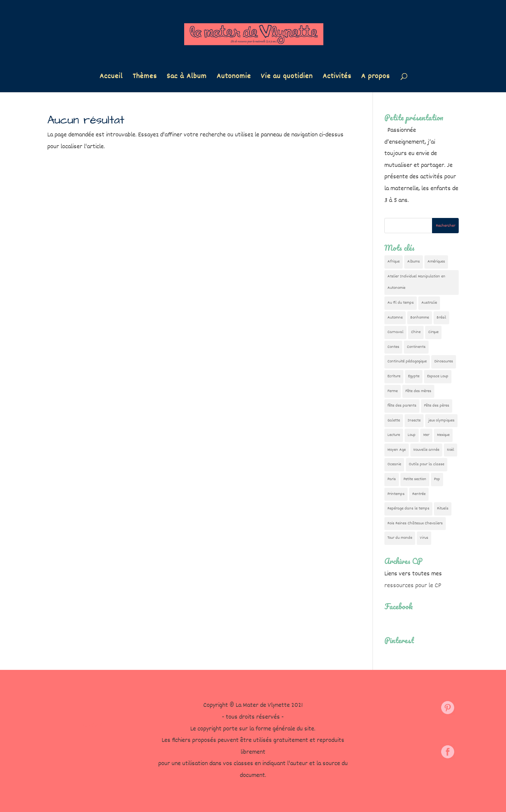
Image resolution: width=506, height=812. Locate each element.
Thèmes (145, 78)
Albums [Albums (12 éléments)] (414, 262)
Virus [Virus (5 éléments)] (424, 538)
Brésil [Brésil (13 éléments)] (441, 318)
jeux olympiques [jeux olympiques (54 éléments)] (441, 420)
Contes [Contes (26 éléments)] (393, 347)
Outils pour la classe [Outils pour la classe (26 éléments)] (426, 464)
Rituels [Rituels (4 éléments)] (443, 509)
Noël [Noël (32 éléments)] (451, 450)
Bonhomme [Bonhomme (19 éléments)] (420, 318)
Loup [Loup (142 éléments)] (412, 435)
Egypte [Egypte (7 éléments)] (414, 376)
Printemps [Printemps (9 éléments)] (396, 494)
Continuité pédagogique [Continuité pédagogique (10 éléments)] (407, 361)
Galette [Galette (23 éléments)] (394, 420)
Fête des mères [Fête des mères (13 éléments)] (418, 391)
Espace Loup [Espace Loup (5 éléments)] (438, 376)
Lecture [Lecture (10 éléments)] (394, 435)
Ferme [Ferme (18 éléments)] (393, 391)
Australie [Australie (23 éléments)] (429, 303)
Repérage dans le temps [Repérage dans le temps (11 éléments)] (408, 509)
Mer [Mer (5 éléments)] (426, 435)
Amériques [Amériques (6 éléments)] (436, 262)
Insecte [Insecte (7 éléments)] (414, 420)
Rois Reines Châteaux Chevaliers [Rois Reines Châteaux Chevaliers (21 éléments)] (415, 523)
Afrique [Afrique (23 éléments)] (394, 262)
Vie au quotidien (287, 78)
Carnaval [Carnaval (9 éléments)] (395, 332)
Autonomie (234, 78)
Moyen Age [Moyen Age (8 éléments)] (397, 450)
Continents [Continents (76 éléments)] (416, 347)
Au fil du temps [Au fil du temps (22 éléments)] (401, 303)
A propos (375, 78)
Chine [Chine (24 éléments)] (416, 332)
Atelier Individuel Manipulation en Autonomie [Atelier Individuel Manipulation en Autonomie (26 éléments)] (416, 282)
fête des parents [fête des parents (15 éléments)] (402, 406)
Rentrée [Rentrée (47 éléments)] (419, 494)
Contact (93, 726)
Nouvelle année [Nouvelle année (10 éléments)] (426, 450)
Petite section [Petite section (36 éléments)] (415, 479)
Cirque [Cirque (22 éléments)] (433, 332)
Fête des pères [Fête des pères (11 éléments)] (437, 406)
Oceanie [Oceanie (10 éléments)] (394, 464)
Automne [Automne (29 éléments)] (395, 318)
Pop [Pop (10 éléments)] (437, 479)
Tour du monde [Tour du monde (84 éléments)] (400, 538)
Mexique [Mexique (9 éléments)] (443, 435)
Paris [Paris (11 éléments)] (392, 479)
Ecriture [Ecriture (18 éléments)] (394, 376)
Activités (337, 78)
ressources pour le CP (413, 586)
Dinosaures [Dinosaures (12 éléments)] (444, 361)
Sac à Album (187, 78)
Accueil (111, 78)
